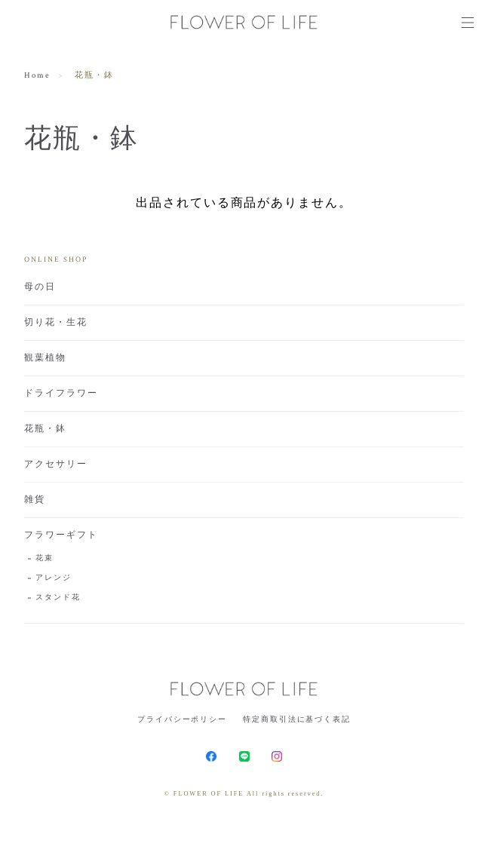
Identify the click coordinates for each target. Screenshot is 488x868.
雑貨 (35, 500)
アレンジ (54, 578)
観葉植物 (45, 358)
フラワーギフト (61, 535)
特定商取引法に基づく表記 (297, 719)
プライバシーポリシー (182, 719)
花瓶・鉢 (45, 429)
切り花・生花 (56, 322)
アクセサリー (56, 464)
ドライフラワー (61, 393)
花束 (45, 558)
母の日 (40, 287)
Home (37, 75)
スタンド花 (58, 598)
